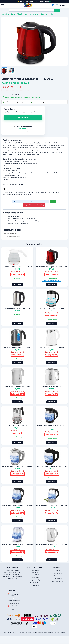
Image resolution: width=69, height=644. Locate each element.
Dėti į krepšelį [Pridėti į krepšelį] (17, 284)
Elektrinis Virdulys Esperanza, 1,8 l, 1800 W (52, 267)
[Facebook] (11, 609)
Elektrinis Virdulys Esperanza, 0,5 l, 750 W (17, 267)
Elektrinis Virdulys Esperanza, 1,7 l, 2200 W (17, 505)
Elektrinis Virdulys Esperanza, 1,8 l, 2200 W (52, 426)
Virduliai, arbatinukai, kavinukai (28, 14)
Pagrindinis (5, 14)
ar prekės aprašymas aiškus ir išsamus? (31, 202)
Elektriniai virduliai (47, 14)
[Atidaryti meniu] (3, 5)
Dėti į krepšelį (23, 117)
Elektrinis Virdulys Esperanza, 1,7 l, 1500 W (17, 466)
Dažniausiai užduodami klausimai (36, 572)
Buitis (13, 14)
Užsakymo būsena (58, 573)
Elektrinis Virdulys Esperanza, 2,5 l (17, 308)
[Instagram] (13, 609)
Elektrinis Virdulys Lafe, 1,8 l (17, 425)
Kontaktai (36, 585)
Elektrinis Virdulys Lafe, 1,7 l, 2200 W (52, 308)
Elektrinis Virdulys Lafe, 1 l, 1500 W (17, 386)
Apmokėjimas (58, 579)
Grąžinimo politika (58, 581)
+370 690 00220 (23, 129)
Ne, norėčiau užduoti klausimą (34, 205)
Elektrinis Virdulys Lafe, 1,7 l (52, 386)
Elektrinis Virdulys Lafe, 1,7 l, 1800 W (52, 347)
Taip (53, 202)
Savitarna (58, 571)
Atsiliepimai (36, 577)
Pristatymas (58, 576)
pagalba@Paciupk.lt (14, 601)
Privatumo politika (36, 582)
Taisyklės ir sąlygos (36, 580)
